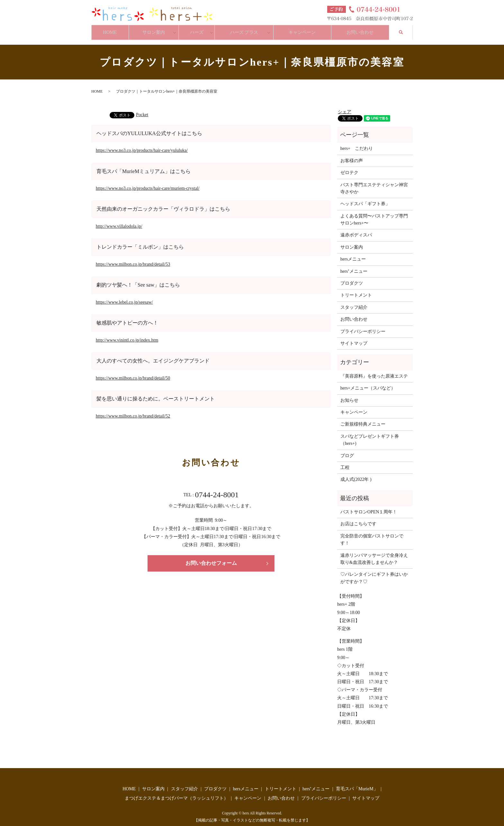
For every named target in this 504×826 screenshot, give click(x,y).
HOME (111, 29)
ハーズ (200, 29)
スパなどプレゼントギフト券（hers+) (370, 435)
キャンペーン (304, 29)
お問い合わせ (363, 29)
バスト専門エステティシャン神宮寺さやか (374, 183)
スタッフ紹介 (354, 302)
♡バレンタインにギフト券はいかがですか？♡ (374, 573)
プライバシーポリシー (363, 326)
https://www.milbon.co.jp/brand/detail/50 (133, 373)
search (407, 29)
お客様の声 (352, 156)
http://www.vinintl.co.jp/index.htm (127, 335)
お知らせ (349, 395)
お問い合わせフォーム (211, 558)
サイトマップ (354, 338)
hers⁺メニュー (354, 266)
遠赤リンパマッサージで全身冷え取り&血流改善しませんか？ (374, 554)
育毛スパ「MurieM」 (357, 784)
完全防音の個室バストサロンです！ (372, 534)
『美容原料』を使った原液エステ (374, 371)
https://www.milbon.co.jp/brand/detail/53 (133, 259)
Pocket (142, 110)
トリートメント (356, 290)
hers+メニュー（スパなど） (368, 383)
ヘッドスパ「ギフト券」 (365, 199)
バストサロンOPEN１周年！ (369, 507)
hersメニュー (353, 254)
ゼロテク (349, 168)
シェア (345, 107)
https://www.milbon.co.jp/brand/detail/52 (133, 411)
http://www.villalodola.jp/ (119, 221)
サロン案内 (157, 29)
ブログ (347, 450)
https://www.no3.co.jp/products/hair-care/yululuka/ (142, 145)
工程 (345, 462)
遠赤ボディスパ (356, 230)
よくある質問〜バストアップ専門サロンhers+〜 (374, 214)
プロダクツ (352, 278)
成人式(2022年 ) (356, 475)
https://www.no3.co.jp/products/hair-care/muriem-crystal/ (148, 183)
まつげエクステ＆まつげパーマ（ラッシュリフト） (176, 793)
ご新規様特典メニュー (363, 419)
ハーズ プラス (247, 29)
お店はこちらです (358, 519)
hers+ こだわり (357, 144)
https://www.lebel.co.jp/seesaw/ (124, 297)
